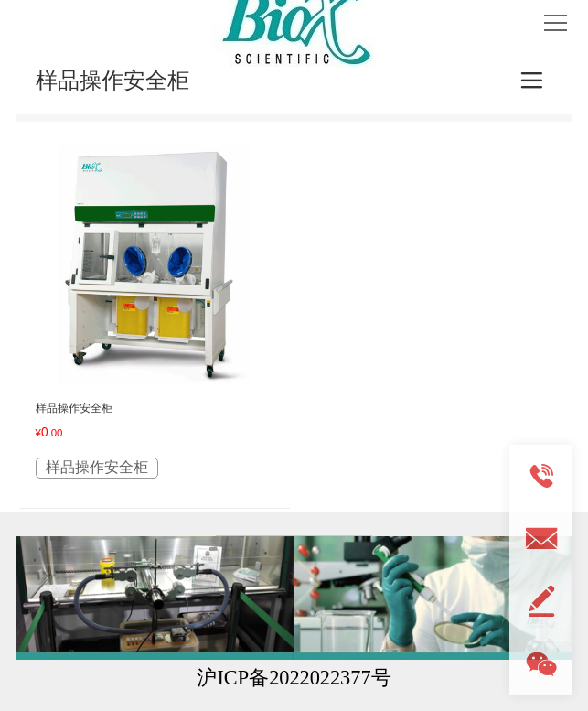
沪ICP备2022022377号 (294, 678)
